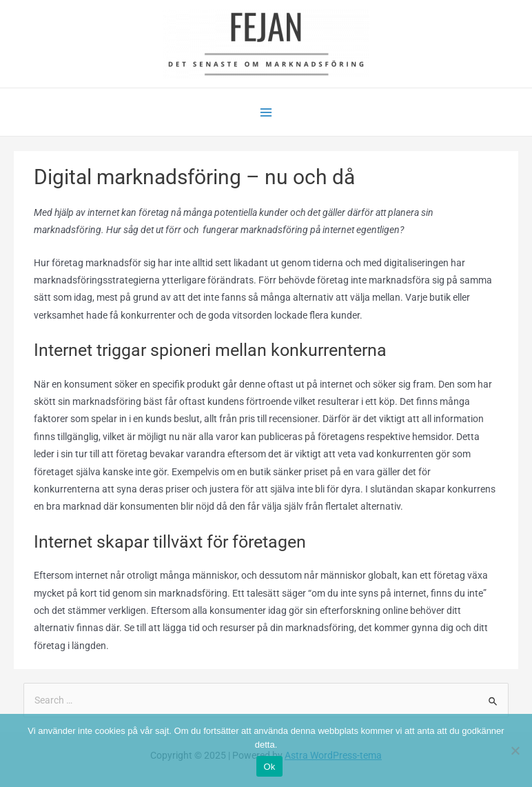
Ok (269, 767)
